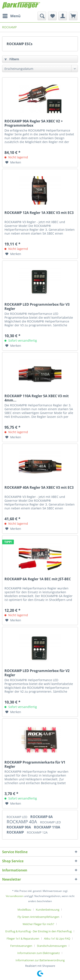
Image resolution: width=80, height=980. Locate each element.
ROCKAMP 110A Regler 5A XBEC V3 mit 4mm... (37, 398)
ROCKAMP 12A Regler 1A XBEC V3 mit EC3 (39, 213)
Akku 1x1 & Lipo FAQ (57, 938)
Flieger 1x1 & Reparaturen (23, 938)
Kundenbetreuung (48, 910)
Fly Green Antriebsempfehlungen (38, 917)
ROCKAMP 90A (19, 827)
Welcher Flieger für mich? (38, 924)
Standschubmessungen (52, 946)
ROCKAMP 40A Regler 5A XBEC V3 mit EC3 (39, 488)
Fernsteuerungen (21, 946)
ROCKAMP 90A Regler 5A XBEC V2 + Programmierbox (34, 123)
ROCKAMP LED (17, 817)
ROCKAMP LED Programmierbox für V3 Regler (37, 307)
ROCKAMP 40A (22, 822)
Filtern (12, 59)
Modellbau (24, 910)
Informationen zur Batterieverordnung (40, 960)
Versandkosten (15, 896)
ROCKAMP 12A (37, 832)
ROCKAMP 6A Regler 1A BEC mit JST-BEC (38, 579)
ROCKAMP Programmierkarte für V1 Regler (35, 764)
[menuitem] (11, 16)
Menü (12, 15)
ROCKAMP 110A (47, 827)
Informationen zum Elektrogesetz (39, 953)
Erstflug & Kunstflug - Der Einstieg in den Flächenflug (39, 931)
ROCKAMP (16, 832)
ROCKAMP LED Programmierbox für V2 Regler (37, 673)
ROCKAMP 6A (41, 817)
